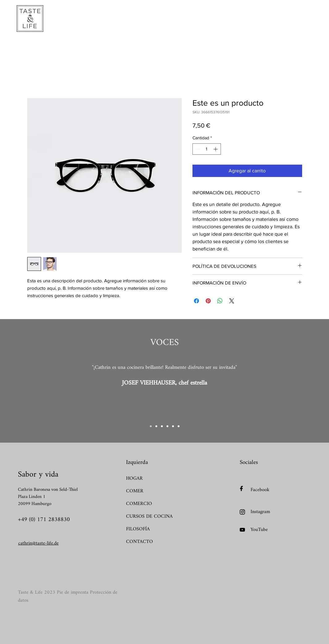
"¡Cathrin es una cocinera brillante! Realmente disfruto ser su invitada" (164, 367)
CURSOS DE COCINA (148, 517)
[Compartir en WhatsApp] (220, 301)
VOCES (165, 343)
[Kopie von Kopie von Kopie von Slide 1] (167, 426)
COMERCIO (139, 504)
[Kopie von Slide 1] (156, 426)
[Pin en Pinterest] (208, 301)
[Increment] (216, 149)
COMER (135, 491)
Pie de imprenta (73, 593)
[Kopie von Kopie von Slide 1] (162, 426)
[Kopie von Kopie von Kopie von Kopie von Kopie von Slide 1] (179, 426)
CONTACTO (139, 542)
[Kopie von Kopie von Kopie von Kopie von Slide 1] (173, 426)
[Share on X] (232, 301)
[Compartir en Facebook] (196, 301)
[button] (103, 20)
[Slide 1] (151, 426)
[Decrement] (197, 149)
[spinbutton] (207, 149)
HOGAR (134, 479)
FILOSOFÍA (138, 529)
